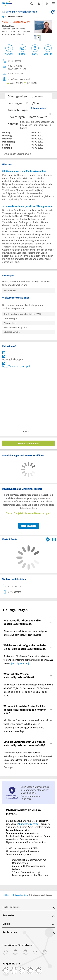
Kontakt (13, 124)
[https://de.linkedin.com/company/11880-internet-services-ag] (30, 971)
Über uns (37, 96)
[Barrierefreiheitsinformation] (46, 4)
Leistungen (15, 103)
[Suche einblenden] (32, 4)
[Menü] (53, 4)
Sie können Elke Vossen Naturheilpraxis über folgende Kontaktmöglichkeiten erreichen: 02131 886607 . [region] (28, 660)
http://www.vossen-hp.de (17, 366)
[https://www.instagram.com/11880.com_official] (14, 971)
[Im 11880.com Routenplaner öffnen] (48, 539)
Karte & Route (38, 117)
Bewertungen (16, 117)
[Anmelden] (39, 4)
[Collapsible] (51, 622)
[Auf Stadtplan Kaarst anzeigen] (54, 539)
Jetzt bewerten (29, 526)
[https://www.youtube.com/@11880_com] (39, 971)
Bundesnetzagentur (29, 824)
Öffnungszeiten (17, 96)
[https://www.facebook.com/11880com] (6, 971)
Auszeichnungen (18, 110)
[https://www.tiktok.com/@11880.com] (22, 971)
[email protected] (20, 663)
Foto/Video (33, 103)
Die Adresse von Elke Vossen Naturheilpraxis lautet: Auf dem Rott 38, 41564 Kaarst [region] (26, 633)
